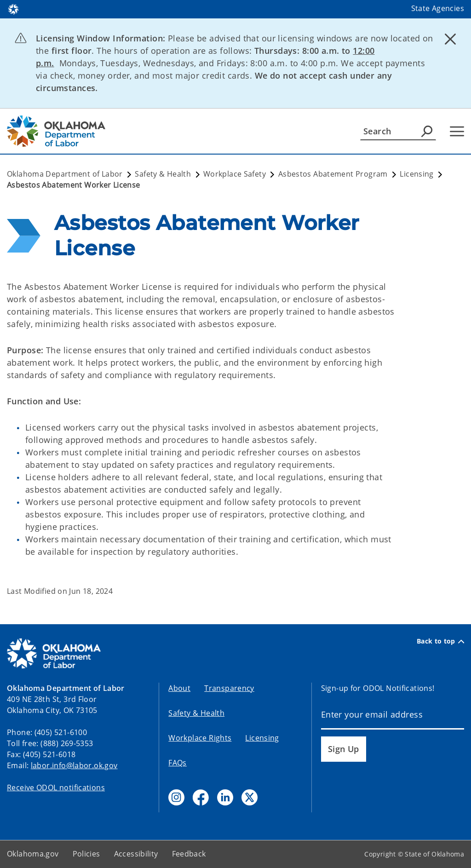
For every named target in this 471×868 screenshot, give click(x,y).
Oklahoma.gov (33, 854)
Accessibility (136, 854)
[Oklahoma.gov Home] (13, 9)
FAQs (178, 763)
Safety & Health (196, 713)
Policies (86, 854)
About (179, 688)
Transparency (229, 688)
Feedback (189, 854)
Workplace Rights (200, 738)
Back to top (440, 641)
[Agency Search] (427, 131)
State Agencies (438, 8)
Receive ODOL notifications (56, 788)
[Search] (398, 131)
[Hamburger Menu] (457, 131)
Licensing (262, 738)
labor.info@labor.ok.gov (74, 765)
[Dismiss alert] (450, 39)
